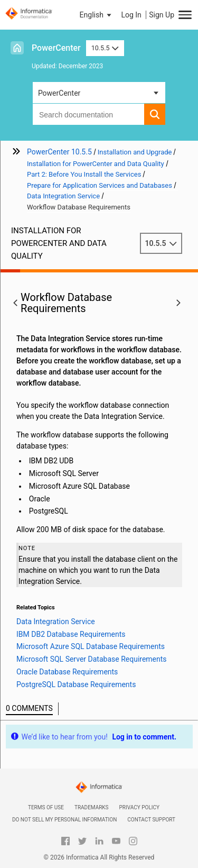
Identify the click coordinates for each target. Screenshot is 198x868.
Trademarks (92, 807)
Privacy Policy (139, 807)
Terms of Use (46, 807)
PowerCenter (56, 48)
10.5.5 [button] (105, 48)
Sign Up (162, 15)
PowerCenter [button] (59, 93)
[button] (97, 15)
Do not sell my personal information (64, 820)
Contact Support (151, 820)
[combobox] (88, 114)
